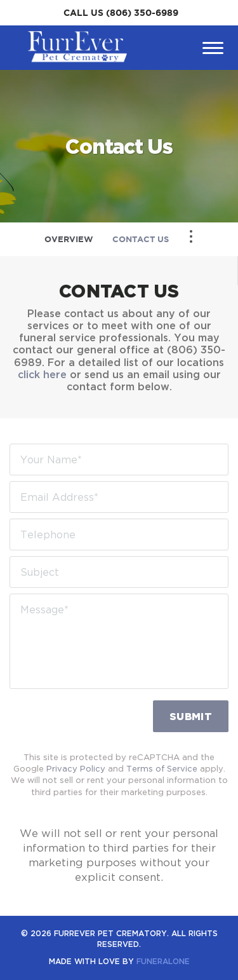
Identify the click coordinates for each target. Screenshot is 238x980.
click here (42, 374)
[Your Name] (119, 459)
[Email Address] (119, 497)
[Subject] (119, 572)
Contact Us (141, 239)
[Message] (119, 641)
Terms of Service (162, 768)
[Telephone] (119, 534)
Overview (69, 239)
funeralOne (163, 961)
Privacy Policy (76, 768)
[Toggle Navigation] (191, 236)
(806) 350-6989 (142, 13)
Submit (191, 716)
